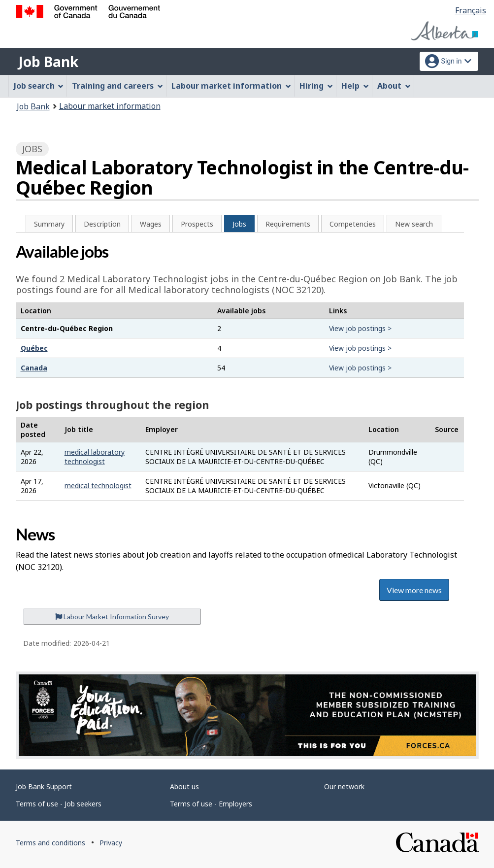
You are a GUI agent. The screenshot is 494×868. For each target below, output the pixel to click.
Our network (344, 786)
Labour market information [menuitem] (231, 86)
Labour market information (110, 106)
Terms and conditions (50, 843)
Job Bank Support (44, 786)
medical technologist (98, 485)
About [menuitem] (394, 86)
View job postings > (360, 328)
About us (184, 786)
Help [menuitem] (355, 86)
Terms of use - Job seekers (59, 804)
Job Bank (48, 62)
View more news (414, 590)
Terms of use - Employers (211, 804)
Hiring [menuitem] (316, 86)
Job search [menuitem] (39, 86)
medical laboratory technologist (95, 457)
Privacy (111, 843)
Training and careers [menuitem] (117, 86)
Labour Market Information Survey (112, 617)
